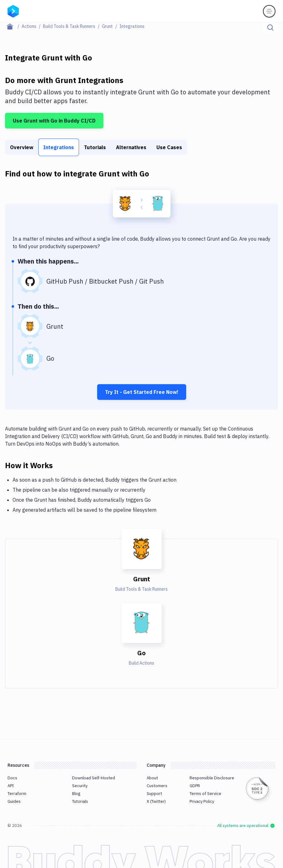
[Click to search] (270, 28)
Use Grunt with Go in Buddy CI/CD (54, 121)
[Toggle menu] (269, 11)
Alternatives (131, 147)
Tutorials (95, 147)
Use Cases (169, 147)
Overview (22, 147)
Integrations (59, 147)
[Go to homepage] (13, 11)
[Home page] (13, 26)
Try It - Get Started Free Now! (142, 392)
